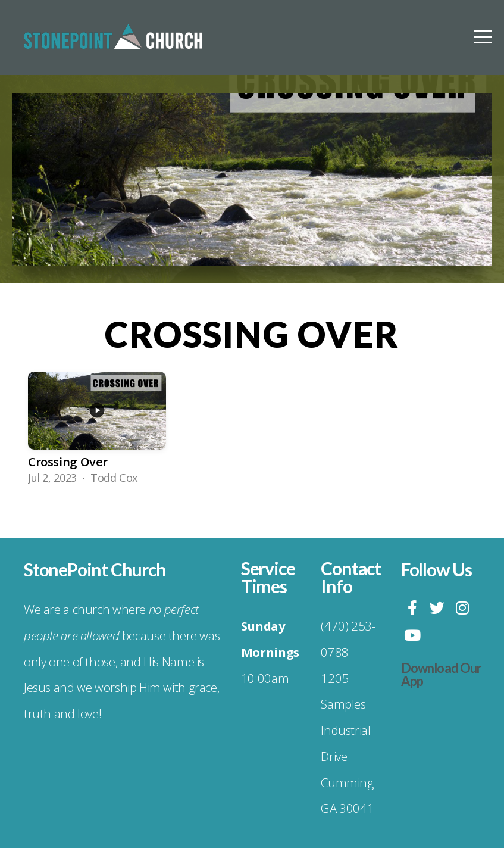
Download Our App (441, 674)
